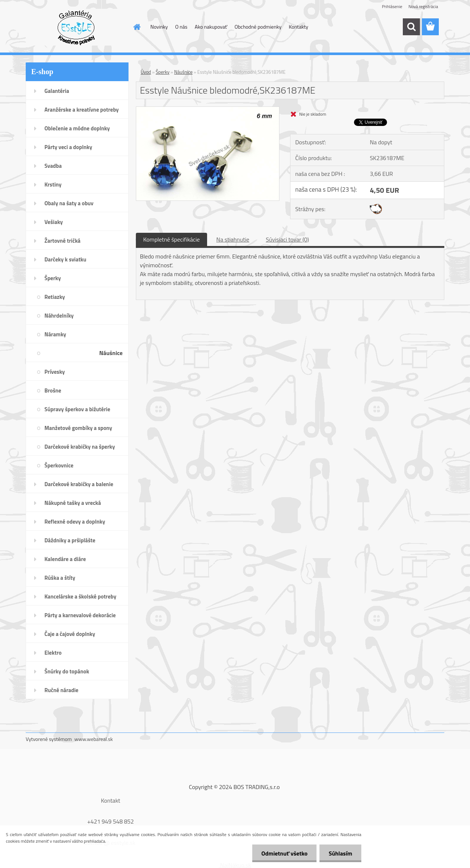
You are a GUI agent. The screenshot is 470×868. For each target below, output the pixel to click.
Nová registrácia (423, 6)
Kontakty (298, 27)
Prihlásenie (392, 6)
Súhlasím (340, 853)
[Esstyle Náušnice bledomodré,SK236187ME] (208, 110)
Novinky (159, 27)
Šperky (162, 72)
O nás (181, 27)
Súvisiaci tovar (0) (287, 239)
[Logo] (76, 27)
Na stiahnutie (233, 239)
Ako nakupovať (211, 27)
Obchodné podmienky (258, 27)
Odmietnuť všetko (284, 853)
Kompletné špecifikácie (171, 239)
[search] (411, 27)
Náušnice (183, 72)
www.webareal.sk (94, 739)
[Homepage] (137, 27)
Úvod (146, 72)
